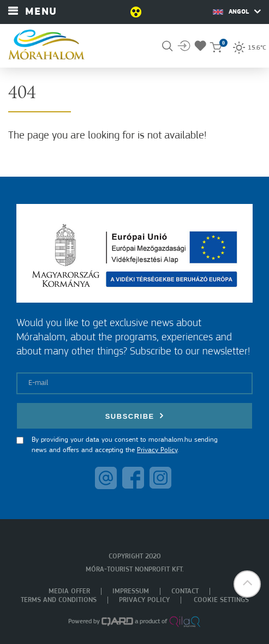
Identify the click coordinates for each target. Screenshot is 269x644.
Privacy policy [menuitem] (144, 600)
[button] (247, 584)
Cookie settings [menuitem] (221, 600)
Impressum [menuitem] (131, 591)
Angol (237, 11)
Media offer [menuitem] (69, 591)
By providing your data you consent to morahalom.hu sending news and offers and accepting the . (125, 445)
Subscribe (135, 416)
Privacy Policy (157, 450)
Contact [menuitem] (185, 591)
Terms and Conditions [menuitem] (59, 600)
